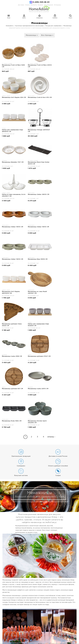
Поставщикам (50, 634)
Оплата (27, 5)
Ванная (42, 640)
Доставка (21, 5)
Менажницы (68, 26)
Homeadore (10, 26)
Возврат (41, 634)
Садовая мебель (52, 640)
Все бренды (47, 35)
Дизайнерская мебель (16, 638)
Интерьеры (57, 5)
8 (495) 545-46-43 (41, 2)
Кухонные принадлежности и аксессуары (29, 26)
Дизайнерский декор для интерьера (49, 638)
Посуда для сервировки (53, 26)
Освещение (30, 638)
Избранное (40, 18)
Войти (24, 18)
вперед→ (52, 307)
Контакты (33, 634)
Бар (36, 640)
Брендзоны (64, 640)
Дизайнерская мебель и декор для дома (39, 612)
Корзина (55, 18)
